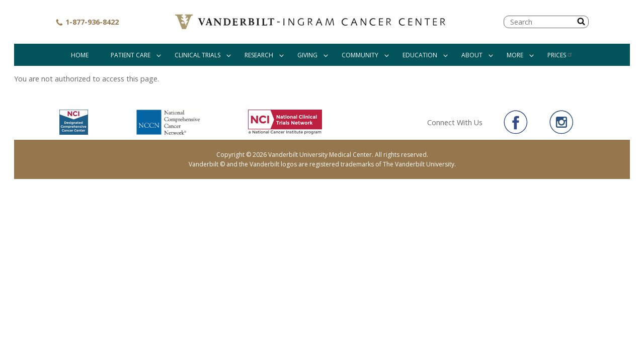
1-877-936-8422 (87, 22)
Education (420, 55)
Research (259, 55)
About (472, 55)
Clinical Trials (197, 55)
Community (360, 55)
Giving (307, 55)
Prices (560, 55)
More (515, 55)
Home (80, 55)
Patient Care (131, 55)
